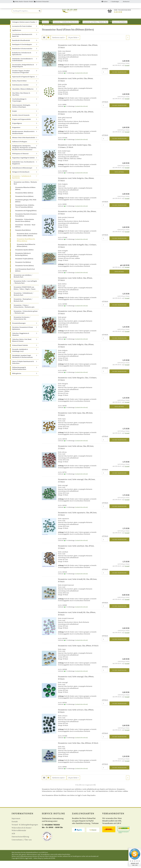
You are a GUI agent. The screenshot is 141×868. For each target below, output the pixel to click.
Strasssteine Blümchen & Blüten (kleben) (25, 196)
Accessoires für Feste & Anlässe (22, 33)
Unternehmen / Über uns (22, 847)
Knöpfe (15, 118)
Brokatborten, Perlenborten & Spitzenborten (22, 61)
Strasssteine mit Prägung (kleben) (26, 218)
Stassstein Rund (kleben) (23, 237)
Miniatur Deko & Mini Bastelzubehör (24, 145)
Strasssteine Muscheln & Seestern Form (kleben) (26, 222)
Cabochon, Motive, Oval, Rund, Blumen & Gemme (22, 348)
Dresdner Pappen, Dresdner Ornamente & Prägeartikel (21, 79)
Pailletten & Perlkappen (20, 149)
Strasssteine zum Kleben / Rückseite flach (25, 190)
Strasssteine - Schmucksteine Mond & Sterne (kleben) (25, 228)
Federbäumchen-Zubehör (20, 92)
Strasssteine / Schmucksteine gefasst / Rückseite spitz (26, 319)
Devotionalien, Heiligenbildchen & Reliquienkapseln (23, 73)
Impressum (16, 826)
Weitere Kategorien (91, 21)
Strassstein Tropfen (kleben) (24, 266)
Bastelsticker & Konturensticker (22, 56)
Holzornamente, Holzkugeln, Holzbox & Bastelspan (21, 113)
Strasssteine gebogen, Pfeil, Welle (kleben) (26, 208)
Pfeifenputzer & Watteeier (20, 161)
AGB (13, 841)
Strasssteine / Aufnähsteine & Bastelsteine (22, 184)
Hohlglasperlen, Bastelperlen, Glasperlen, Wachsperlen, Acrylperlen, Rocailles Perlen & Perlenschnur (24, 155)
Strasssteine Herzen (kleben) (24, 204)
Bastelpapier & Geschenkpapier (22, 52)
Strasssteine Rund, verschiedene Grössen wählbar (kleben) (27, 242)
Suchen (105, 1)
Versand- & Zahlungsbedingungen (25, 832)
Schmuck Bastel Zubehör (20, 353)
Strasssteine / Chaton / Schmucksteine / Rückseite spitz (24, 313)
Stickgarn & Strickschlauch (21, 179)
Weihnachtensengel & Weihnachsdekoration (19, 376)
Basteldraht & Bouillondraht (35, 21)
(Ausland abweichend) (81, 80)
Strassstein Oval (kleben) (23, 269)
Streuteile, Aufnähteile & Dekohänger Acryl (20, 358)
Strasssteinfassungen (19, 330)
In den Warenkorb (119, 79)
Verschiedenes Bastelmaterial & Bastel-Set (22, 43)
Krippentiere (16, 135)
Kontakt (15, 829)
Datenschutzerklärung (20, 844)
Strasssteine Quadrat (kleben (24, 257)
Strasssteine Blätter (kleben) (24, 200)
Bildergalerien (17, 381)
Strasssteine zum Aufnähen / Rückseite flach (23, 283)
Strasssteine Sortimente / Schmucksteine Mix (22, 325)
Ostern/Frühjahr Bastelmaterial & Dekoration (23, 370)
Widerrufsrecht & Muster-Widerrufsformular (22, 836)
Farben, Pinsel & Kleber (19, 88)
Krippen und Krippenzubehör (22, 127)
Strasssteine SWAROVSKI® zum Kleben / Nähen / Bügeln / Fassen (25, 295)
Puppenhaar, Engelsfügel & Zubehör (23, 165)
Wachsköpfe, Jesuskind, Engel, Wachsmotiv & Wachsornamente (22, 364)
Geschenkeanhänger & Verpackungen (19, 107)
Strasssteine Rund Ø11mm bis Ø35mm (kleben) (26, 253)
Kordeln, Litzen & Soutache (21, 122)
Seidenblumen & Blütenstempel (22, 175)
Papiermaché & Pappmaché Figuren (65, 21)
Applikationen (17, 37)
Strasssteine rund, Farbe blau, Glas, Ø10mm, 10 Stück (78, 750)
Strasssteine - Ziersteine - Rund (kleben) (25, 233)
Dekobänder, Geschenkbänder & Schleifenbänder (22, 67)
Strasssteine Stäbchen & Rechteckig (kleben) (23, 261)
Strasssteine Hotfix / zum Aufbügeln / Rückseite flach (25, 289)
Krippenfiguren (17, 131)
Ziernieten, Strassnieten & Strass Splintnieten (23, 335)
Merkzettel (126, 1)
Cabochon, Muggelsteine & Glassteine (21, 342)
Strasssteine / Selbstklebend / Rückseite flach (23, 301)
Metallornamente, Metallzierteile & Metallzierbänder (23, 140)
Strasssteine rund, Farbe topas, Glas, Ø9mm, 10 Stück (78, 653)
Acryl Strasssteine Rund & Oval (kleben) (25, 277)
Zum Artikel (119, 179)
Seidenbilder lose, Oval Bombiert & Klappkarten (23, 170)
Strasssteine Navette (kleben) (24, 273)
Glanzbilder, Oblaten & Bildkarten (23, 96)
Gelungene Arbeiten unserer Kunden (24, 29)
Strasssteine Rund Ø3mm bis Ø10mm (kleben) (26, 247)
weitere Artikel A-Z (111, 21)
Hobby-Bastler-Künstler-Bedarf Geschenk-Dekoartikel (31, 1)
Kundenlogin (115, 1)
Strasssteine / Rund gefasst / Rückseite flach (23, 307)
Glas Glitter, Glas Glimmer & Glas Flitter (21, 101)
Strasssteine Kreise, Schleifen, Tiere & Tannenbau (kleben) (25, 213)
